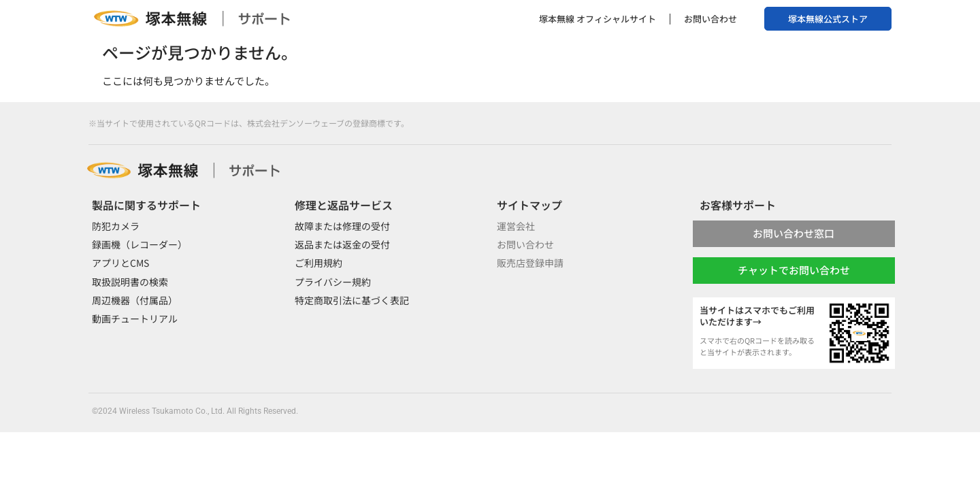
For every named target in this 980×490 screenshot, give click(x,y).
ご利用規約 (318, 263)
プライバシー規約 (333, 282)
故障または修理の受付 (342, 226)
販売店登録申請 (530, 263)
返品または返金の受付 (342, 244)
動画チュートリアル (135, 318)
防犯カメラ (116, 226)
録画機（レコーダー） (140, 244)
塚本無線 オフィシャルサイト (598, 19)
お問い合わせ (710, 19)
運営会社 (516, 226)
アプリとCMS (120, 263)
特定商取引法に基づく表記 (352, 300)
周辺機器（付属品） (135, 300)
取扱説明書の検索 (130, 282)
